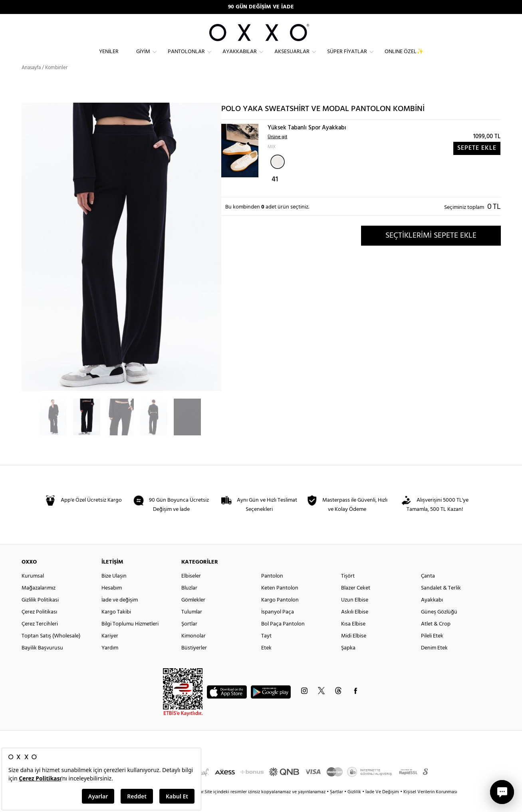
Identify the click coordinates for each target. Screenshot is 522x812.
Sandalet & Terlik (441, 602)
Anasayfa (31, 82)
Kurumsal (33, 590)
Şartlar (337, 806)
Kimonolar (194, 650)
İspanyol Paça (278, 626)
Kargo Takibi (116, 626)
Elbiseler (191, 590)
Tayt (266, 650)
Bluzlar (189, 602)
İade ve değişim (120, 614)
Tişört (348, 590)
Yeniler (109, 58)
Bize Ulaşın (114, 590)
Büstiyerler (194, 662)
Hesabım (112, 602)
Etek (266, 662)
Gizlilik (355, 806)
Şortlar (189, 638)
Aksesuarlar (292, 58)
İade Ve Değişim (382, 806)
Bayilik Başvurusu (42, 662)
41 (275, 194)
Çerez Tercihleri (40, 638)
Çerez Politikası (39, 626)
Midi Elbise (354, 650)
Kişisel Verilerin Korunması (430, 806)
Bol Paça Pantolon (283, 638)
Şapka (348, 662)
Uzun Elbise (355, 614)
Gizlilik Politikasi (40, 614)
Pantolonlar (186, 58)
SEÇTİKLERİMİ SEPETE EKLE (431, 250)
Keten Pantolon (280, 602)
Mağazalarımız (39, 602)
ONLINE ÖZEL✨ (404, 58)
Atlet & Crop (436, 638)
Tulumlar (192, 626)
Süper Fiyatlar (347, 58)
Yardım (110, 662)
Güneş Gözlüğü (439, 626)
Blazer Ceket (356, 602)
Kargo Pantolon (280, 614)
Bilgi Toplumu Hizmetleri (130, 638)
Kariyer (110, 650)
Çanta (428, 590)
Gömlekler (193, 614)
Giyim (143, 58)
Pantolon (272, 590)
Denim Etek (434, 662)
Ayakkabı (432, 614)
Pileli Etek (432, 650)
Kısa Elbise (353, 638)
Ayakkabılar (240, 58)
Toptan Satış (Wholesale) (51, 650)
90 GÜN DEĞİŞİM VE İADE (261, 7)
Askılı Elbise (355, 626)
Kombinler (56, 82)
